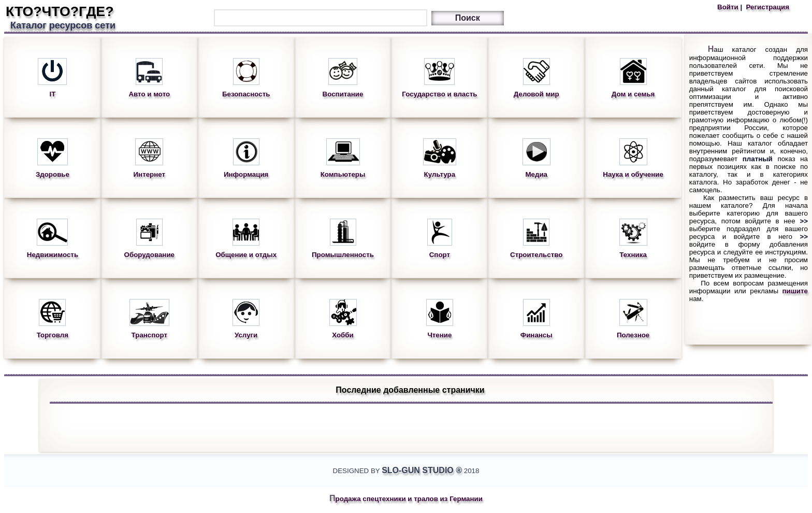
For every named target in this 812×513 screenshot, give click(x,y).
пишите (795, 291)
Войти (729, 7)
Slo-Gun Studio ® (422, 470)
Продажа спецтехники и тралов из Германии (406, 499)
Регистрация (767, 7)
